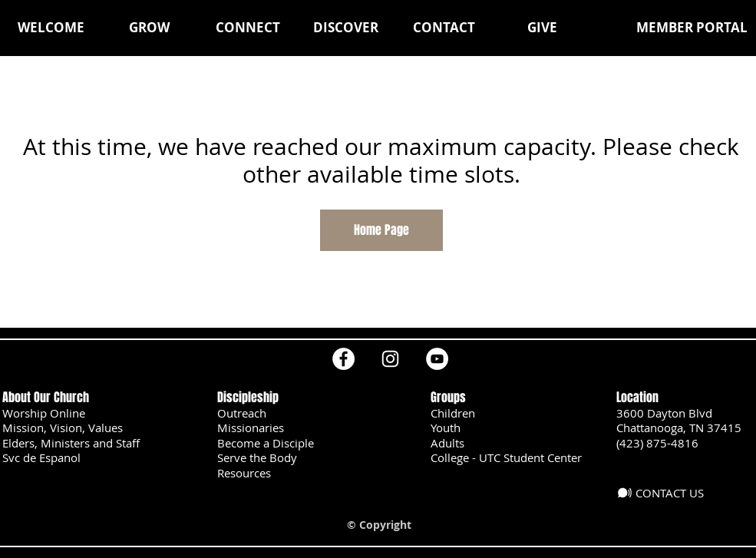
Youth (446, 428)
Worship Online (44, 413)
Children (453, 413)
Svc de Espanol (41, 457)
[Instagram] (390, 359)
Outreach (242, 413)
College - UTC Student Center (506, 457)
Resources (244, 473)
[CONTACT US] (666, 493)
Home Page (381, 230)
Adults (447, 443)
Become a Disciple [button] (266, 443)
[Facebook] (343, 359)
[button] (150, 28)
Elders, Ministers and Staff (71, 443)
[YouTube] (437, 359)
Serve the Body (257, 457)
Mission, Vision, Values (63, 428)
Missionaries (251, 428)
